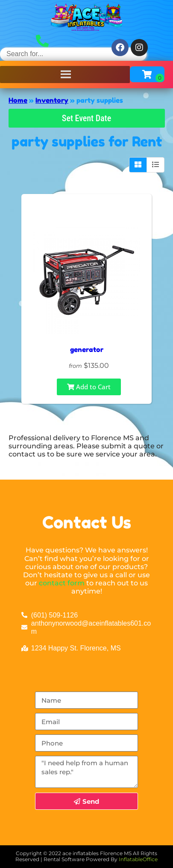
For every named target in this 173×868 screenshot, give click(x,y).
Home (18, 100)
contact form (62, 583)
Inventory (52, 100)
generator (87, 349)
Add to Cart (89, 387)
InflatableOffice (138, 859)
